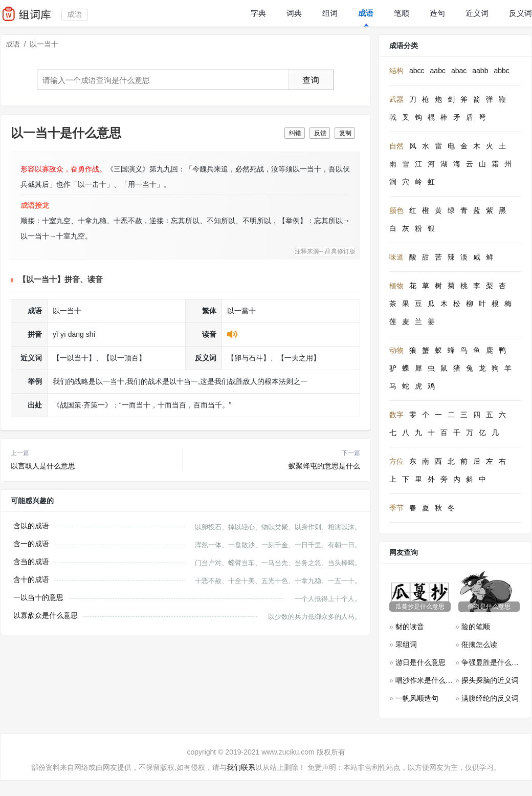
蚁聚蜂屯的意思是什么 (324, 466)
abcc (417, 71)
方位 (396, 461)
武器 (396, 99)
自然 (396, 146)
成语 (366, 13)
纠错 (295, 133)
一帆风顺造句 (417, 698)
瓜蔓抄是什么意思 (420, 607)
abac (459, 71)
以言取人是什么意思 (43, 466)
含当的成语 (31, 562)
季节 (396, 508)
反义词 (520, 13)
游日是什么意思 (420, 662)
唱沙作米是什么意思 (428, 680)
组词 (330, 13)
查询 (311, 80)
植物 (396, 286)
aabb (480, 71)
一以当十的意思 (38, 597)
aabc (438, 71)
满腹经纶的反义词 (490, 698)
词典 (294, 13)
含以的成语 (31, 526)
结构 (396, 71)
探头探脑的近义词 (490, 680)
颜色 (396, 210)
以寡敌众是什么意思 (46, 615)
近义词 (477, 13)
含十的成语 (31, 579)
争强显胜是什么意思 (494, 662)
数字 (396, 415)
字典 (258, 13)
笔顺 (402, 13)
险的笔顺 (476, 627)
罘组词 (406, 644)
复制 (345, 133)
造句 (437, 13)
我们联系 (241, 767)
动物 (396, 350)
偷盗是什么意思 (489, 607)
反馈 (320, 133)
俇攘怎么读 (479, 644)
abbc (501, 71)
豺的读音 (410, 627)
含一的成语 (31, 544)
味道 (396, 257)
